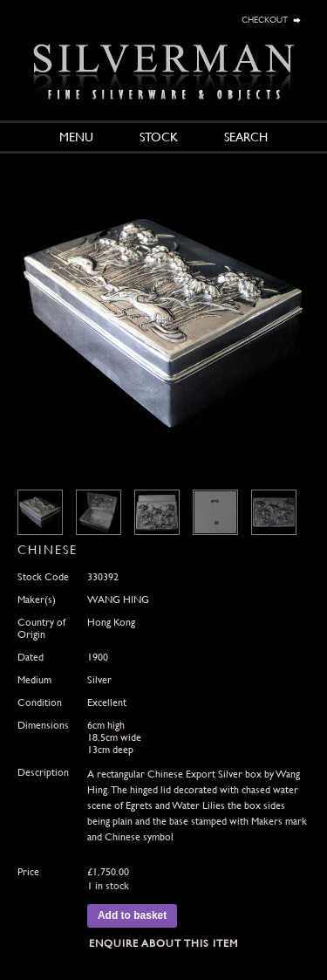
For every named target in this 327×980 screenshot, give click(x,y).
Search (246, 137)
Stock (159, 137)
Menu (76, 137)
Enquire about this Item (163, 943)
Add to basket (132, 915)
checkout (265, 18)
